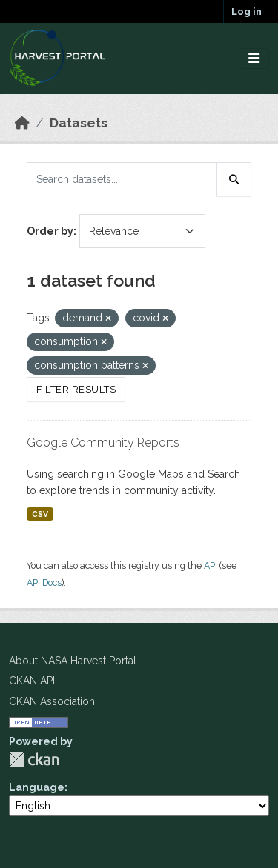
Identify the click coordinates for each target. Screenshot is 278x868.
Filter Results (76, 389)
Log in (246, 11)
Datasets (79, 123)
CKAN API (32, 681)
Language (37, 787)
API (211, 565)
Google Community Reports (103, 443)
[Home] (22, 123)
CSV (40, 514)
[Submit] (234, 179)
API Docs (44, 582)
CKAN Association (52, 701)
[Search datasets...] (122, 179)
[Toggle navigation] (254, 59)
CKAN (34, 759)
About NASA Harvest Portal (73, 661)
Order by (50, 231)
